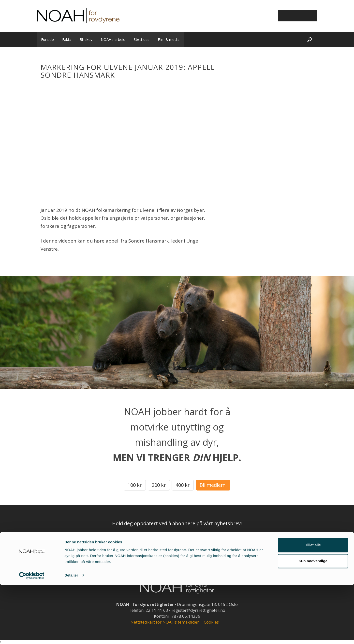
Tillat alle (313, 604)
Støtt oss (142, 39)
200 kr (159, 485)
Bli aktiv (86, 39)
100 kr (135, 485)
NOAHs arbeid (113, 39)
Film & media (169, 39)
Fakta (67, 39)
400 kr (183, 485)
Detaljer (71, 634)
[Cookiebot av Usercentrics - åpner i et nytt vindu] (32, 634)
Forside (47, 39)
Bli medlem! (213, 485)
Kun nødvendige (313, 620)
